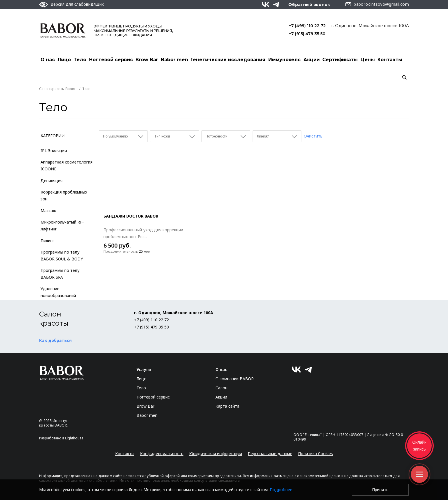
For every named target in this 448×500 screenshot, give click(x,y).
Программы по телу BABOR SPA (60, 274)
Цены (368, 60)
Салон (221, 388)
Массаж (48, 211)
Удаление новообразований (58, 292)
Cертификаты (340, 60)
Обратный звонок (309, 5)
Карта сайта (227, 406)
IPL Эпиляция (54, 151)
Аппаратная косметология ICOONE (67, 165)
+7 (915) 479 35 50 (307, 34)
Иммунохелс (284, 60)
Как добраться (55, 340)
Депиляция (52, 181)
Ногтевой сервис (111, 60)
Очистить (313, 136)
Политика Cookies (315, 454)
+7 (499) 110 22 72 (307, 26)
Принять (380, 490)
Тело (80, 60)
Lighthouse (74, 438)
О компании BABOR (235, 379)
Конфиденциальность (162, 454)
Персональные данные (270, 454)
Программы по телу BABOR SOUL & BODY (62, 255)
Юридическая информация (216, 454)
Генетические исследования (228, 60)
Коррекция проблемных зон (64, 195)
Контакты (390, 60)
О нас (48, 60)
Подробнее (281, 490)
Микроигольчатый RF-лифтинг (62, 225)
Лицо (64, 60)
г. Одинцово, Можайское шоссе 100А (370, 26)
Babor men (174, 60)
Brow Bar (147, 60)
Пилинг (47, 241)
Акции (312, 60)
